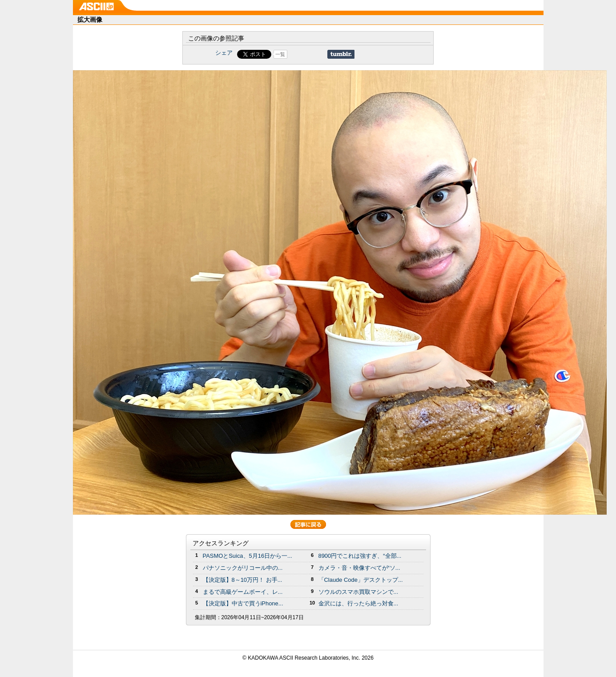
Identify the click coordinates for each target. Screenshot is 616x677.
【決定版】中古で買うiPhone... (243, 603)
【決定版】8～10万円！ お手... (243, 580)
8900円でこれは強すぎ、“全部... (360, 556)
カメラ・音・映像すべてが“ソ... (359, 568)
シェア (224, 53)
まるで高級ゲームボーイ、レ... (243, 592)
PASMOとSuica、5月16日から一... (248, 556)
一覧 (280, 54)
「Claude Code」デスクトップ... (361, 580)
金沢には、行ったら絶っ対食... (358, 603)
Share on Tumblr (341, 54)
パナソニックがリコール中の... (243, 568)
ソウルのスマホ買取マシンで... (358, 592)
